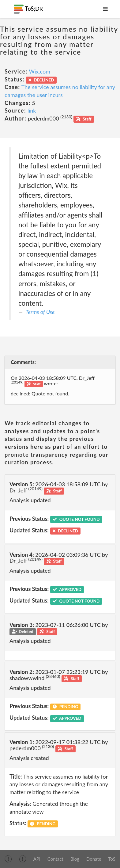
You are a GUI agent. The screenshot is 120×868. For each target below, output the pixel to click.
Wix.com (39, 71)
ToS (112, 859)
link (32, 110)
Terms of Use (40, 312)
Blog (75, 859)
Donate (94, 859)
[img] (8, 859)
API (37, 859)
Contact (55, 859)
